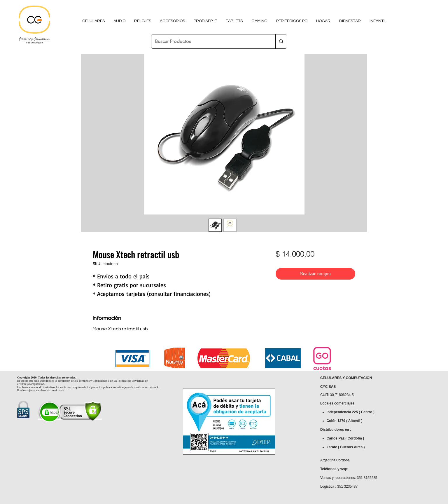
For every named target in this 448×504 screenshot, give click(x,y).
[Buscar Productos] (209, 41)
